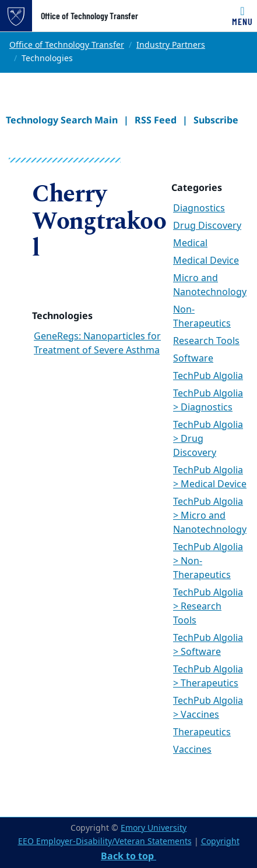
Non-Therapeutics (202, 317)
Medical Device (206, 261)
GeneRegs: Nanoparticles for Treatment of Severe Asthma (97, 343)
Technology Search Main (62, 120)
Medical (190, 243)
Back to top (128, 856)
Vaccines (192, 750)
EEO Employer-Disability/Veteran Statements (105, 842)
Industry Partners (171, 45)
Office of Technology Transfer (89, 16)
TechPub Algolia (208, 376)
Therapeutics (202, 732)
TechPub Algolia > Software (208, 645)
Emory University (154, 828)
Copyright (220, 842)
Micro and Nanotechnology (210, 285)
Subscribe (216, 120)
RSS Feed (156, 120)
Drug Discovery (207, 226)
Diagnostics (199, 208)
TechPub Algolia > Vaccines (208, 708)
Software (193, 359)
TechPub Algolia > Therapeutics (208, 676)
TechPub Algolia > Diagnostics (208, 401)
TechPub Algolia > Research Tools (208, 607)
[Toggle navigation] (242, 16)
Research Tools (206, 341)
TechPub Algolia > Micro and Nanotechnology (210, 516)
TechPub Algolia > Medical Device (210, 477)
